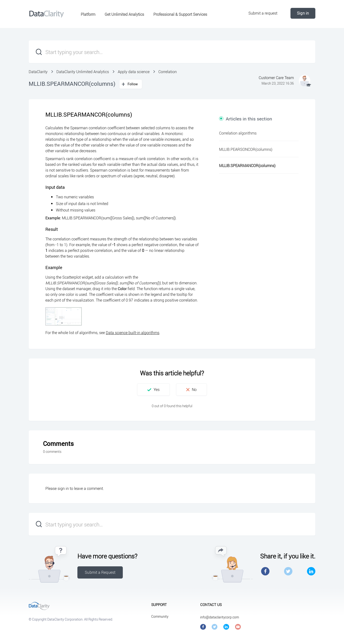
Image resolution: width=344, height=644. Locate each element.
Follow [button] (133, 84)
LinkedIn (311, 571)
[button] (153, 390)
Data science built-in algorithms (133, 333)
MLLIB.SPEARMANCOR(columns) (247, 166)
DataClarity (38, 72)
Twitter (288, 571)
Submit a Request (100, 572)
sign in (63, 488)
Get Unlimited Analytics (124, 14)
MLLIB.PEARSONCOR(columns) (246, 149)
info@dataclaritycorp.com (220, 617)
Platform (88, 14)
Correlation (168, 72)
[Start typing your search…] (172, 52)
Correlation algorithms (238, 133)
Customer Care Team (276, 78)
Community (160, 616)
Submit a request (263, 13)
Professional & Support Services (180, 14)
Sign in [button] (303, 13)
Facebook (265, 571)
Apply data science (134, 72)
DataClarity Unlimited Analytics (83, 72)
